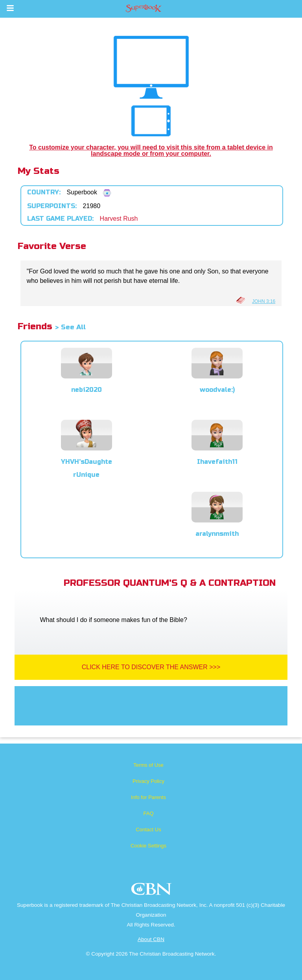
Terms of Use (148, 765)
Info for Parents (148, 797)
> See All (70, 327)
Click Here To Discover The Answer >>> (151, 667)
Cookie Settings (148, 846)
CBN (152, 891)
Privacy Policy (148, 781)
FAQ (148, 813)
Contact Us (148, 830)
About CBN (151, 939)
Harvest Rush (119, 219)
